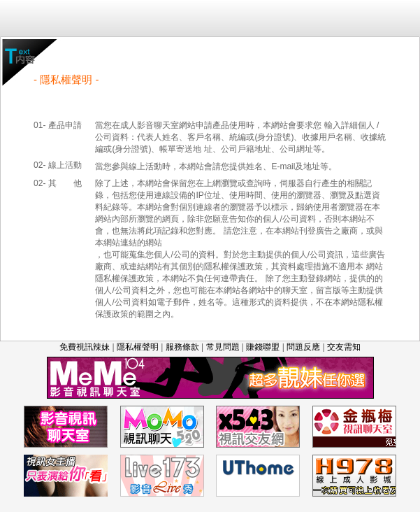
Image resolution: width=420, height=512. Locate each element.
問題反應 (303, 347)
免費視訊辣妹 (85, 347)
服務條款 (182, 347)
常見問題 (223, 347)
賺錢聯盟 (263, 347)
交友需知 (344, 347)
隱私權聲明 (138, 347)
